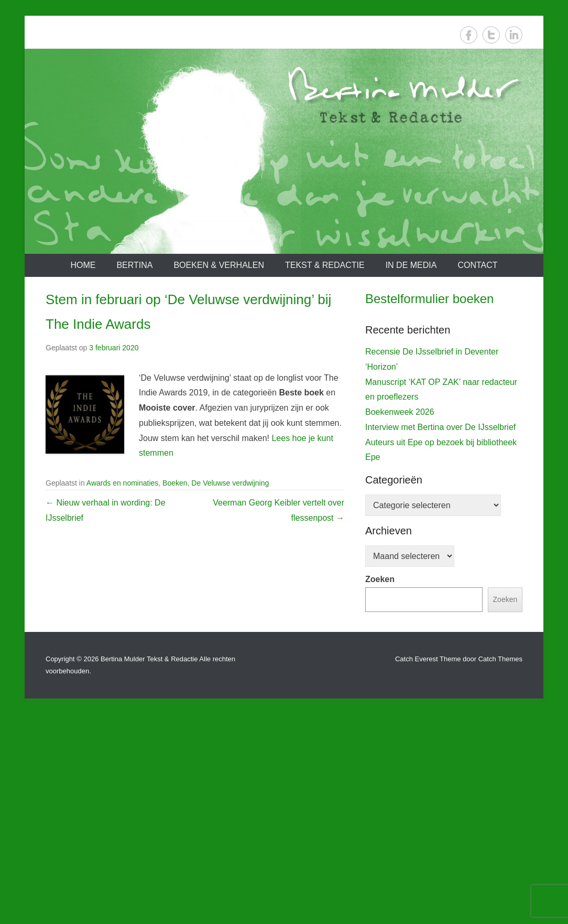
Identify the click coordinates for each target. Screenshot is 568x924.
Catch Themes (500, 869)
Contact (477, 265)
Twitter (491, 35)
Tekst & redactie (325, 265)
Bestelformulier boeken (429, 299)
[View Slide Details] (444, 420)
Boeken (175, 483)
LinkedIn (514, 35)
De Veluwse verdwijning (230, 483)
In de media (411, 265)
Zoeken (380, 789)
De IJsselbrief (396, 516)
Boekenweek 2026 (400, 622)
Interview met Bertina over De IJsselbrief (440, 637)
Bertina (134, 265)
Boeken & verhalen (219, 265)
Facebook (469, 35)
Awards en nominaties (122, 483)
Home (83, 265)
